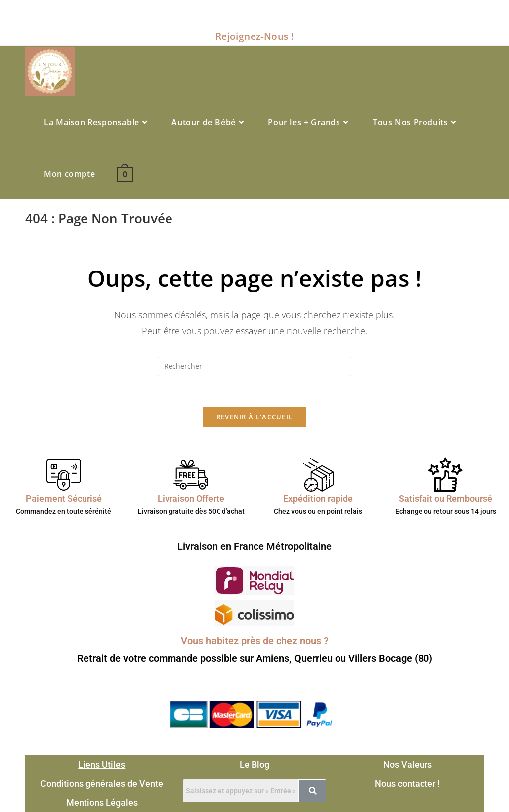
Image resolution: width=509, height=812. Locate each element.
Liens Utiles (102, 765)
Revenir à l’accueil (255, 417)
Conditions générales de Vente (102, 783)
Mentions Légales (102, 802)
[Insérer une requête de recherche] (254, 366)
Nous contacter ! (407, 783)
